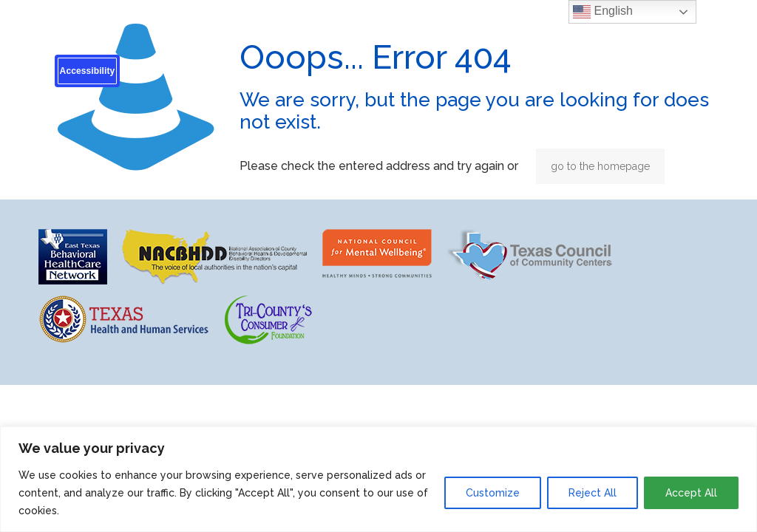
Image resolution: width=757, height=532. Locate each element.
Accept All (691, 493)
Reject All (593, 493)
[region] (378, 479)
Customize (493, 493)
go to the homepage (600, 166)
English (603, 12)
